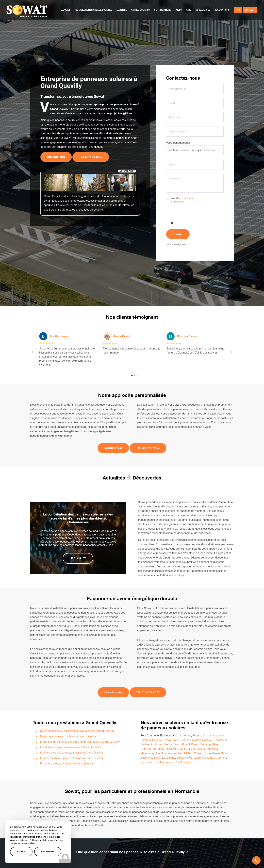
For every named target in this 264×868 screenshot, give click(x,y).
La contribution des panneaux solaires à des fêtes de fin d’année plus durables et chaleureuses (78, 514)
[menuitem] (66, 10)
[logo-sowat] (27, 10)
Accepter (21, 852)
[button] (256, 860)
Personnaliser (48, 852)
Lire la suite (78, 554)
